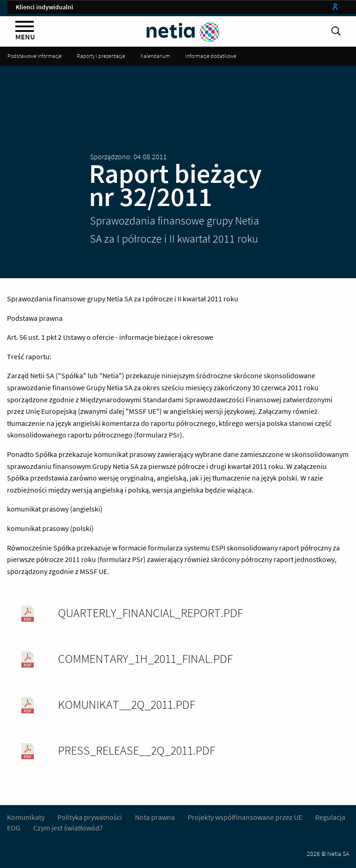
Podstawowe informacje (35, 56)
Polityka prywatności (90, 817)
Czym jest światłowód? (68, 828)
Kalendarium (155, 56)
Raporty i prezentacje (101, 56)
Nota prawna (155, 817)
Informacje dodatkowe (211, 56)
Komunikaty (26, 817)
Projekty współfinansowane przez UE (245, 817)
